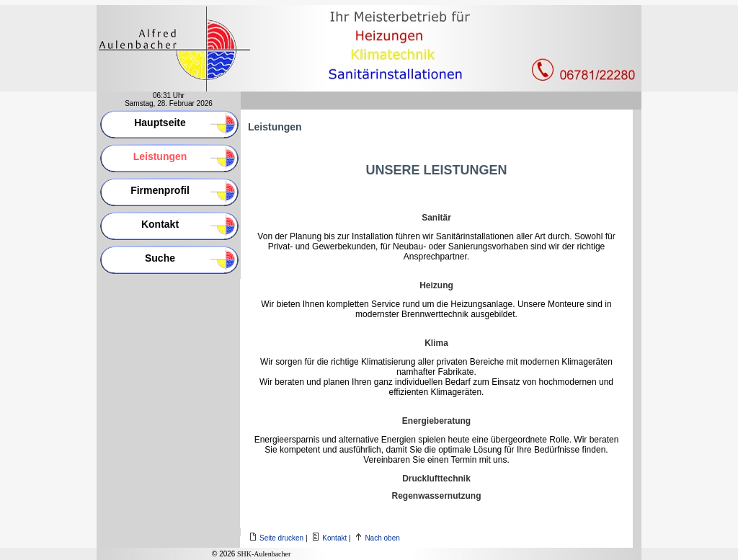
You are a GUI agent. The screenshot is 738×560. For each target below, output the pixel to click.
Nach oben (382, 538)
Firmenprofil (160, 190)
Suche (160, 258)
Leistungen (160, 156)
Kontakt (160, 224)
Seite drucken (281, 538)
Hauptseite (160, 123)
